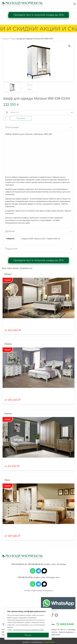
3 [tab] (42, 389)
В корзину (21, 118)
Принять (28, 635)
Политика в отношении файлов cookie (28, 630)
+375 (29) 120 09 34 (25, 577)
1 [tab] (37, 319)
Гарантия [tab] (11, 249)
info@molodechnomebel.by (42, 591)
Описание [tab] (12, 127)
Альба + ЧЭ (14, 112)
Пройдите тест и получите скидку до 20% (38, 15)
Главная (5, 39)
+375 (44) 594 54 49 (19, 564)
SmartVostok (49, 642)
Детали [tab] (10, 231)
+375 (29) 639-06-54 (35, 564)
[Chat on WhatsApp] (58, 603)
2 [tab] (40, 319)
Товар (13, 39)
